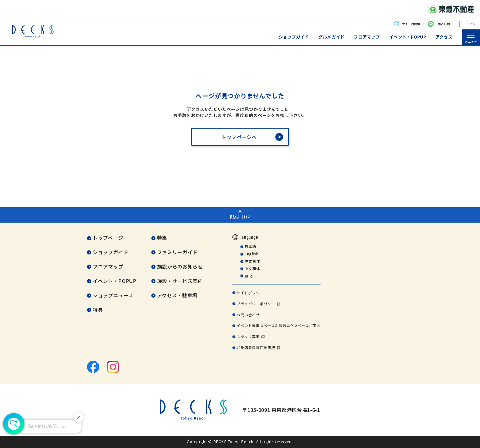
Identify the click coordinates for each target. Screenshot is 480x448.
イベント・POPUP (408, 37)
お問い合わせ (248, 315)
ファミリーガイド (177, 252)
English (251, 254)
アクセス (444, 37)
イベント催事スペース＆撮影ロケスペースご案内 (279, 325)
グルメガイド (332, 37)
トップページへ (239, 137)
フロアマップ (367, 37)
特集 (162, 238)
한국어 (250, 276)
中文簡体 (252, 268)
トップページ (108, 238)
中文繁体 (252, 261)
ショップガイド (294, 37)
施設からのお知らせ (180, 266)
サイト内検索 (411, 24)
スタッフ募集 (248, 336)
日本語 (250, 246)
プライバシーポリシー (256, 304)
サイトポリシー (250, 293)
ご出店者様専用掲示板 (256, 347)
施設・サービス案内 (180, 281)
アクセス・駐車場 (177, 295)
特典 (98, 310)
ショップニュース (113, 295)
